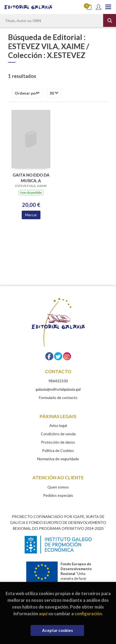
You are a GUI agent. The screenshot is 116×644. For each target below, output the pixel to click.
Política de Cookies (58, 450)
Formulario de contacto (58, 397)
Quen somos (58, 487)
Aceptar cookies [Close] (57, 630)
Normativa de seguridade (58, 459)
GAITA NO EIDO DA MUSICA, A (31, 178)
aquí (43, 614)
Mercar (31, 215)
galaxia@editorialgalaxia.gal (58, 389)
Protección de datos (58, 442)
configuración (88, 614)
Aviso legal (58, 425)
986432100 (58, 381)
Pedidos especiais (58, 495)
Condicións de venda (58, 434)
